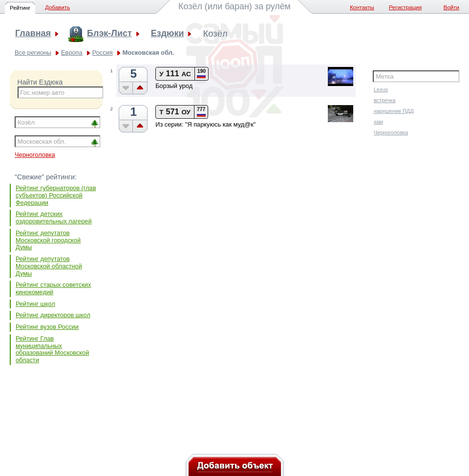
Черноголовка (35, 155)
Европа (72, 53)
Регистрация (405, 7)
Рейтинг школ (35, 304)
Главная (33, 34)
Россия (103, 53)
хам (378, 122)
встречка (385, 100)
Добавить (57, 7)
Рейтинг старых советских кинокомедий (53, 288)
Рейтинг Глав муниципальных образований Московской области (52, 349)
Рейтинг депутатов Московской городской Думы (48, 240)
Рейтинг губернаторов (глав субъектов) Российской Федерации (56, 195)
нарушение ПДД (394, 111)
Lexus (381, 89)
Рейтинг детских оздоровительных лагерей (54, 217)
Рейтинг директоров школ (53, 315)
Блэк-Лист (109, 34)
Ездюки (168, 34)
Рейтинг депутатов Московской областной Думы (49, 266)
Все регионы (33, 53)
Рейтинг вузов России (47, 327)
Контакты (362, 7)
